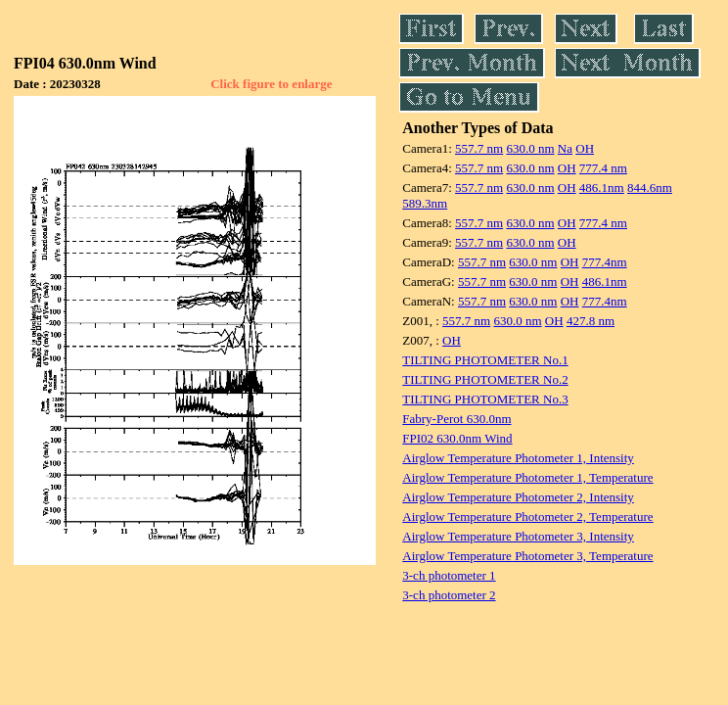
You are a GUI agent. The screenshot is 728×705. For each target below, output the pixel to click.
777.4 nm (603, 168)
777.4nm (605, 262)
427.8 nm (591, 321)
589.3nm (425, 203)
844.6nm (650, 188)
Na (565, 148)
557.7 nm (479, 148)
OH (585, 148)
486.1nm (602, 188)
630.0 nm (530, 148)
